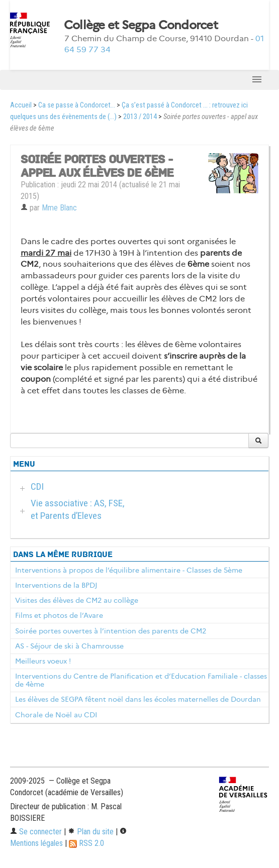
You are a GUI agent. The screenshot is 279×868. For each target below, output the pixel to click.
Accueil (21, 105)
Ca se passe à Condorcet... (77, 105)
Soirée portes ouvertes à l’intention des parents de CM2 (111, 631)
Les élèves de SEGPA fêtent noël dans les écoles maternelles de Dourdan (138, 699)
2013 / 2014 (140, 117)
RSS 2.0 (86, 843)
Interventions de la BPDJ (56, 585)
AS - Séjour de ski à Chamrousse (69, 646)
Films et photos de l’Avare (59, 615)
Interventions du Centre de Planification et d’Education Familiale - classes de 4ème (141, 680)
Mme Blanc (59, 208)
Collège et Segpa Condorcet (141, 25)
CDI (37, 486)
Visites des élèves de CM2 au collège (77, 600)
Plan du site (91, 832)
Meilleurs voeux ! (43, 661)
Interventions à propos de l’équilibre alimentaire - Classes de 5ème (129, 570)
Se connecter (36, 832)
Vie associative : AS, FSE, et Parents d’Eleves (78, 509)
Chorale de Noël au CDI (56, 715)
